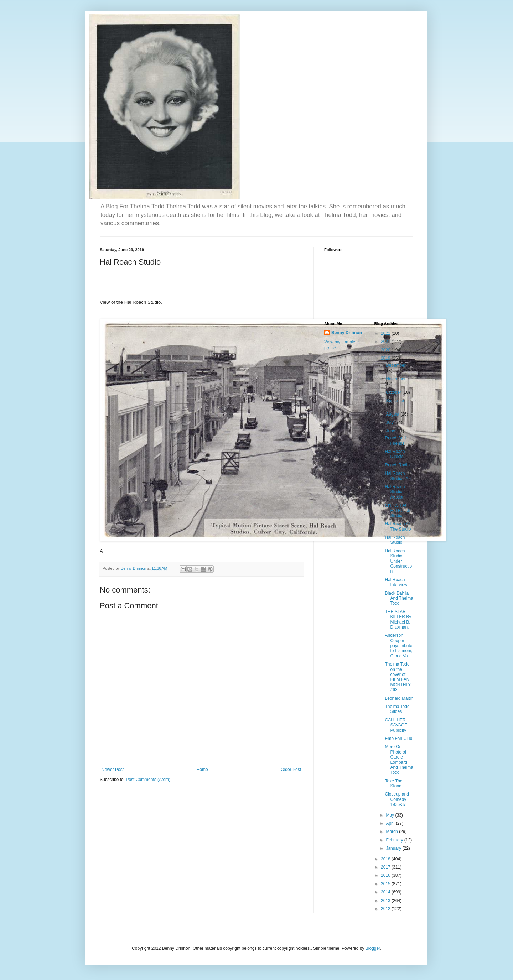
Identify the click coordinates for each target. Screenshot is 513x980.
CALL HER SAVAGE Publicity (396, 725)
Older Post (291, 770)
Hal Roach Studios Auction (395, 492)
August (393, 414)
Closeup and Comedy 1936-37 (397, 799)
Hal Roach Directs (395, 454)
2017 (386, 867)
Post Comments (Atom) (148, 780)
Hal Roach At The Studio (398, 526)
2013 (386, 901)
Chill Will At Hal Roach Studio (397, 510)
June (391, 431)
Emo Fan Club (398, 739)
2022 (386, 333)
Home (202, 770)
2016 (386, 875)
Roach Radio (397, 465)
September (396, 401)
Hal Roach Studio (395, 540)
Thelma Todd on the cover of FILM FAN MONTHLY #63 (398, 677)
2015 (386, 884)
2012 (386, 909)
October (394, 392)
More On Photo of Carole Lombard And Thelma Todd (399, 760)
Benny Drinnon (347, 333)
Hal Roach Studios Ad (398, 476)
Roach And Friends (395, 441)
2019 (386, 358)
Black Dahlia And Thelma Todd (399, 598)
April (391, 823)
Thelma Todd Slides (397, 709)
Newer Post (113, 770)
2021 (386, 342)
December (396, 365)
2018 (386, 859)
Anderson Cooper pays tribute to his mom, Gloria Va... (398, 646)
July (390, 422)
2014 (386, 892)
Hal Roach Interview (396, 582)
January (394, 848)
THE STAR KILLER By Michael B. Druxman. (398, 619)
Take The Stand (393, 783)
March (392, 832)
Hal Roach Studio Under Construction (398, 561)
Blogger (373, 948)
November (396, 379)
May (390, 815)
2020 (386, 350)
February (395, 840)
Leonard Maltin (399, 698)
